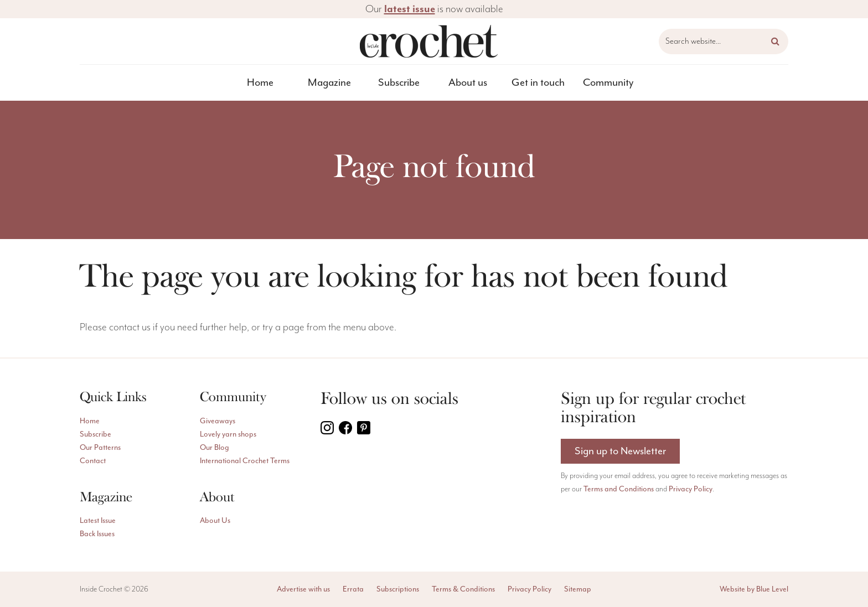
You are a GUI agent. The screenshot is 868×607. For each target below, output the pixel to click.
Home (260, 83)
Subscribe (399, 83)
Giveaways (218, 421)
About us (468, 83)
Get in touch (538, 83)
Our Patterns (100, 448)
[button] (775, 41)
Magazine (329, 83)
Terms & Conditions (463, 589)
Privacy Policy (691, 489)
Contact (93, 461)
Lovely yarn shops (228, 434)
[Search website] (724, 41)
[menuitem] (260, 83)
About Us (215, 521)
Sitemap (578, 589)
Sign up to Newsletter (620, 451)
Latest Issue (98, 521)
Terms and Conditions (619, 489)
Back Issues (97, 534)
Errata (353, 589)
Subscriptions (398, 589)
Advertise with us (303, 589)
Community (608, 83)
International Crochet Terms (245, 461)
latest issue (410, 9)
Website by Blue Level (754, 589)
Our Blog (215, 448)
